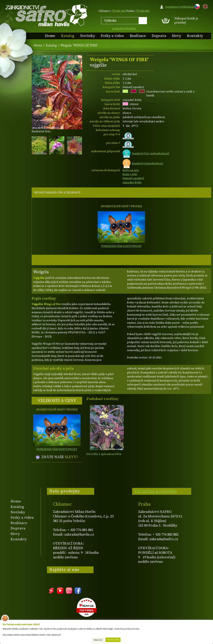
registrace (172, 7)
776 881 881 (119, 11)
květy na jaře (131, 170)
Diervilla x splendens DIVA (104, 454)
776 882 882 (142, 11)
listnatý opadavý (133, 178)
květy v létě (130, 174)
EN (205, 6)
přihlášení (187, 7)
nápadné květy (132, 182)
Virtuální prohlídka (156, 491)
